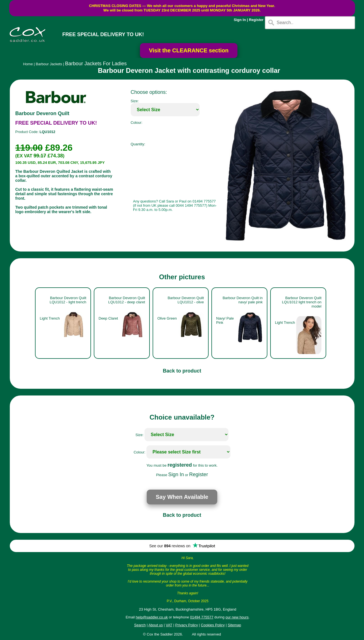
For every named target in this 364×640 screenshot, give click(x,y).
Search (140, 625)
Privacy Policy (187, 625)
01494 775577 (202, 617)
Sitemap (234, 625)
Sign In (240, 20)
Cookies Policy (213, 625)
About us (156, 625)
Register (256, 20)
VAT (169, 625)
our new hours (237, 617)
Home (28, 64)
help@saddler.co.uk (152, 617)
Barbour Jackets (49, 64)
